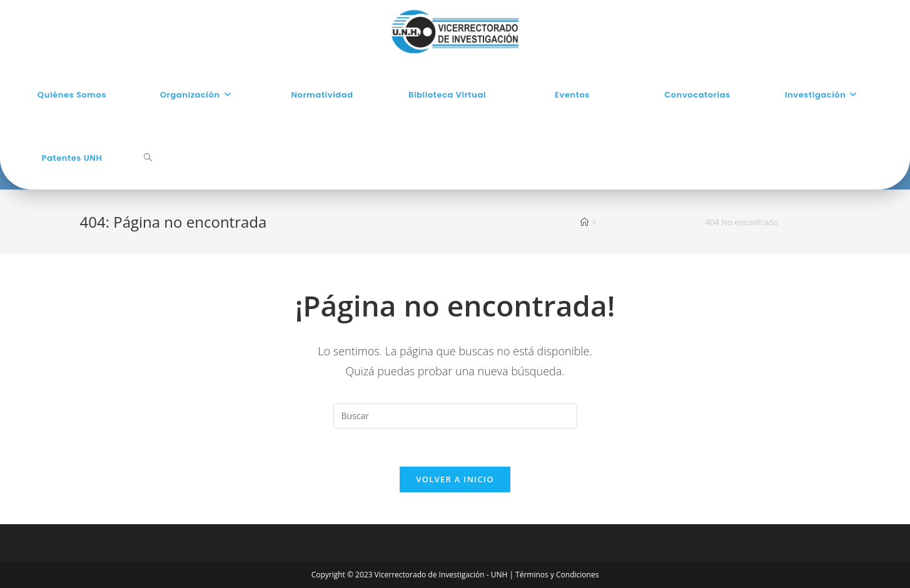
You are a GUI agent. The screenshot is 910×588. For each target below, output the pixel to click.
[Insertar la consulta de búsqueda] (455, 416)
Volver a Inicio (455, 479)
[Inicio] (584, 222)
